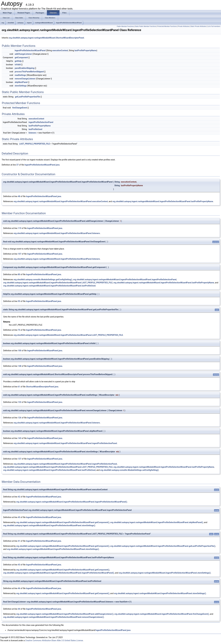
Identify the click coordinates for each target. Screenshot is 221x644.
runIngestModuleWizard (44, 23)
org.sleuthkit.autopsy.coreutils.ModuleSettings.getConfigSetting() (43, 280)
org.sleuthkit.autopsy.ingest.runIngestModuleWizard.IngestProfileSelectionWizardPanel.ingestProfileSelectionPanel (125, 280)
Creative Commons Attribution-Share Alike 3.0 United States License (54, 640)
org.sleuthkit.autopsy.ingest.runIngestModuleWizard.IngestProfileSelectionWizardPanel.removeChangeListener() (54, 617)
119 (20, 228)
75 (19, 330)
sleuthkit (11, 23)
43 (19, 565)
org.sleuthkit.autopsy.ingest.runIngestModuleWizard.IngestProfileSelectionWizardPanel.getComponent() (63, 522)
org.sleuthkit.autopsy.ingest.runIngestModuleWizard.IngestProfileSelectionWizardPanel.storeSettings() (49, 525)
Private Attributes (184, 26)
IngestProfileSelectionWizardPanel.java (42, 165)
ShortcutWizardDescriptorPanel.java (42, 387)
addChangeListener (23, 54)
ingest (29, 23)
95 (19, 301)
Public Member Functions (125, 26)
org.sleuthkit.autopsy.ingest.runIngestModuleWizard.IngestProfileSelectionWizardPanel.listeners (57, 233)
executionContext (60, 50)
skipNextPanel (21, 82)
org (3, 23)
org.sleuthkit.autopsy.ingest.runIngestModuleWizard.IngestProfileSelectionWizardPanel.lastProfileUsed (49, 286)
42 (19, 497)
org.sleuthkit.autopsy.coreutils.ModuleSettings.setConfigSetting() (129, 470)
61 (19, 387)
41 (19, 541)
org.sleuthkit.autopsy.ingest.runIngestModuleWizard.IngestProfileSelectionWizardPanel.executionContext (61, 201)
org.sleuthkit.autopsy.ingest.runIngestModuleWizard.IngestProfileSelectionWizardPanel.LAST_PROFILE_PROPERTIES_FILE (58, 283)
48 (19, 196)
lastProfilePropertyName (85, 50)
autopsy (20, 23)
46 (19, 588)
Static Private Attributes (198, 26)
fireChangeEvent (20, 108)
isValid (18, 65)
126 (20, 418)
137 (20, 459)
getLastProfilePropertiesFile (27, 97)
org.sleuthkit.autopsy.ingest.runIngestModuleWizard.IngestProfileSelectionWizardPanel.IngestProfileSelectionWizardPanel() (72, 502)
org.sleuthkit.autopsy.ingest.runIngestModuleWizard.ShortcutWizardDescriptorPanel (46, 38)
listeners (32, 133)
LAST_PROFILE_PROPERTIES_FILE (35, 144)
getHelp (18, 61)
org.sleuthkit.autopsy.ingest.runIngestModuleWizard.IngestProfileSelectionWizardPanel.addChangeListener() (65, 614)
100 (20, 351)
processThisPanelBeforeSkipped (29, 72)
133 (20, 402)
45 (19, 517)
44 (19, 609)
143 (20, 438)
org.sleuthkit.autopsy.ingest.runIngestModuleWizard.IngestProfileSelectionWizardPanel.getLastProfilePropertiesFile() (163, 546)
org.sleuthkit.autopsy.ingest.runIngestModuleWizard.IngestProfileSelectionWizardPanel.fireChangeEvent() (162, 614)
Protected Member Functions (167, 26)
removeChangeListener (25, 79)
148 (20, 366)
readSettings (20, 75)
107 (20, 254)
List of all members (214, 26)
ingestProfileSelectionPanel (41, 122)
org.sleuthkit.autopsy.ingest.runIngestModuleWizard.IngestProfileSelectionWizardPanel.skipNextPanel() (157, 522)
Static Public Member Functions (146, 26)
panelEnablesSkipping (24, 68)
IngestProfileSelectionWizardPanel (69, 23)
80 (19, 274)
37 (17, 165)
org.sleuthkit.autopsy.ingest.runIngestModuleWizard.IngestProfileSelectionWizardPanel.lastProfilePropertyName (163, 201)
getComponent (21, 58)
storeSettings (21, 86)
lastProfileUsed (35, 129)
